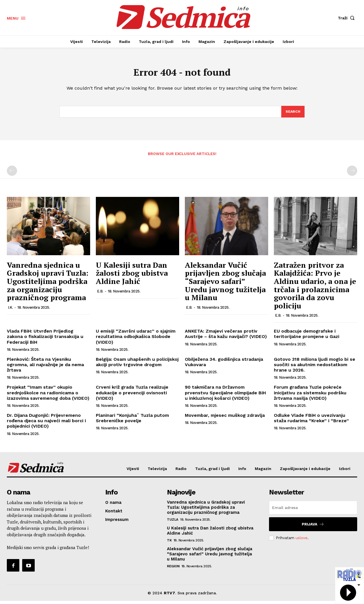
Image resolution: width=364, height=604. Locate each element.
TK (169, 543)
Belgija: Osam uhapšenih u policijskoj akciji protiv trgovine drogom (137, 365)
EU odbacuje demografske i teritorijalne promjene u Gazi (307, 337)
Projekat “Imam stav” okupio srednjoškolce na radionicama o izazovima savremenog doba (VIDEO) (48, 396)
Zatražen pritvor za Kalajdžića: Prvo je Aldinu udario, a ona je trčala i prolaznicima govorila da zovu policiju (315, 288)
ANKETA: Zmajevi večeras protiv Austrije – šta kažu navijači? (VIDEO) (226, 337)
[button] (348, 18)
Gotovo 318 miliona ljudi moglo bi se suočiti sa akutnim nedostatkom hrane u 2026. (315, 368)
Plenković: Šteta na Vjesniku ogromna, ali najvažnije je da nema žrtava (45, 368)
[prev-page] (12, 174)
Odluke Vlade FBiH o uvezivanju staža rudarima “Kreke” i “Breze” (311, 421)
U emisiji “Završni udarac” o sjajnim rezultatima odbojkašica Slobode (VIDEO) (136, 340)
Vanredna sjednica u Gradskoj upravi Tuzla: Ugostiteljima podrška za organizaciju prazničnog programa (48, 284)
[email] (313, 511)
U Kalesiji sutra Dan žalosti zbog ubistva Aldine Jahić (132, 276)
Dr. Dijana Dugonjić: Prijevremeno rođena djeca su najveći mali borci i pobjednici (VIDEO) (46, 424)
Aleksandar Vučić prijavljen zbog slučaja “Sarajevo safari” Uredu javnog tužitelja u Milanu (225, 284)
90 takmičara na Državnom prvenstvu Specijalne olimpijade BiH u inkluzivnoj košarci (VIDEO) (225, 396)
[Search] (293, 114)
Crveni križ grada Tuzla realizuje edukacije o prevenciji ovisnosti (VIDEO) (132, 396)
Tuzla (173, 523)
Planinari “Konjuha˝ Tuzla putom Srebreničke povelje (132, 421)
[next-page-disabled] (352, 174)
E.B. (100, 294)
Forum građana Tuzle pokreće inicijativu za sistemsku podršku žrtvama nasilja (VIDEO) (310, 396)
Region (173, 569)
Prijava (313, 527)
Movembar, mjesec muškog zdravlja (225, 418)
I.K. (10, 311)
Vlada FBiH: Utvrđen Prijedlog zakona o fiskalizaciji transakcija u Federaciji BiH (45, 340)
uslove (301, 541)
